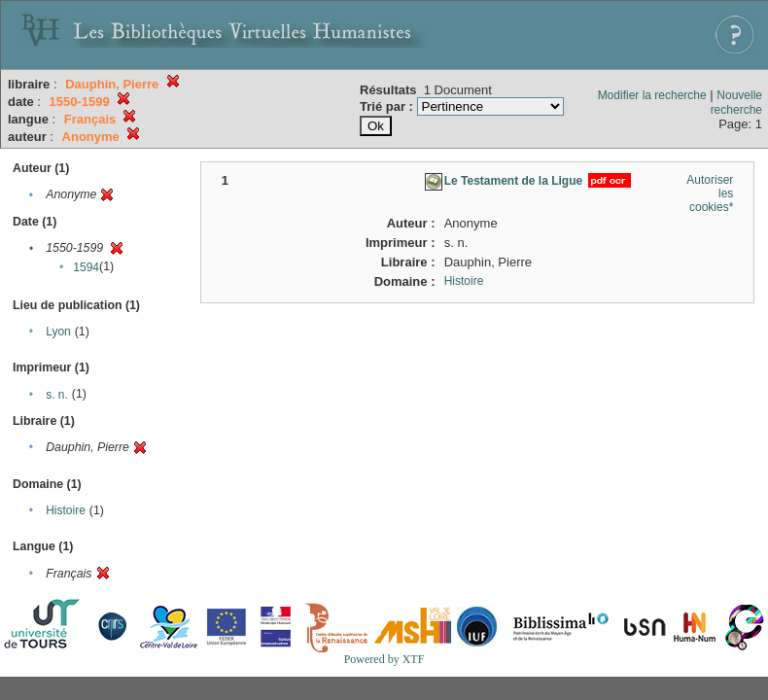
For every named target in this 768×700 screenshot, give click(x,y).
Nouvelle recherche (736, 103)
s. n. (57, 395)
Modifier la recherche (652, 95)
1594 (86, 267)
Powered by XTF (384, 659)
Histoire (66, 510)
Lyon (58, 332)
